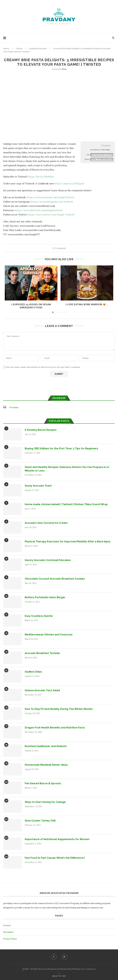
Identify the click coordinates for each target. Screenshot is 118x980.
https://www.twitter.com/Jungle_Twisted (51, 215)
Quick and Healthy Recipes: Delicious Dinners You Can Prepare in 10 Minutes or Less (67, 469)
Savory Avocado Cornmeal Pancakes (48, 560)
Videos (19, 49)
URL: (88, 155)
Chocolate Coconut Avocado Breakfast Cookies (55, 579)
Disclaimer (8, 932)
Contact (7, 925)
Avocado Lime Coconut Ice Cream (46, 523)
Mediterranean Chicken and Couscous (49, 635)
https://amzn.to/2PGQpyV (69, 183)
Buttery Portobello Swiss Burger (45, 597)
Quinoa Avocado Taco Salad (42, 690)
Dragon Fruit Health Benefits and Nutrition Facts (55, 728)
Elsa (64, 69)
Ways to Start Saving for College (45, 802)
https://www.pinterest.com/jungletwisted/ (39, 210)
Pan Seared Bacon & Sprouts (43, 783)
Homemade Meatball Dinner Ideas (46, 765)
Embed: (87, 159)
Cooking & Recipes (38, 49)
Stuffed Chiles (33, 672)
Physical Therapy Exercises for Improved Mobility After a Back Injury (68, 542)
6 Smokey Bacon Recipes (41, 430)
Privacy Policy (10, 939)
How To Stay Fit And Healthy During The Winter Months (59, 709)
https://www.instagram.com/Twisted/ (52, 202)
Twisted (106, 145)
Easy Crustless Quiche (39, 616)
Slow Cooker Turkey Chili (40, 821)
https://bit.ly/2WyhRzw (41, 177)
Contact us (91, 969)
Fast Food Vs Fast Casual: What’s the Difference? (55, 858)
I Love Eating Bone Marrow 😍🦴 (87, 304)
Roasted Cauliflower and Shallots (46, 746)
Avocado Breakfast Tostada (42, 653)
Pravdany (14, 407)
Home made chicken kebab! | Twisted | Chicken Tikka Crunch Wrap (66, 504)
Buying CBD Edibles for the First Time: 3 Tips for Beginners (61, 448)
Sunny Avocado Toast (38, 486)
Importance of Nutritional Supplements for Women (57, 839)
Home (6, 49)
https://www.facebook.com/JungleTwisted (50, 197)
